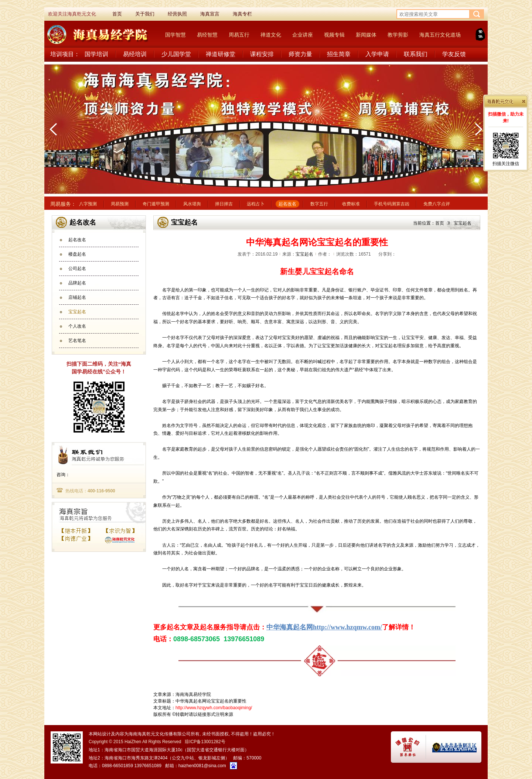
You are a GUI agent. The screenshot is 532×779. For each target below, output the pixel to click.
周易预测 (120, 204)
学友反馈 (454, 54)
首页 (440, 223)
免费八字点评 (437, 204)
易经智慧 (207, 35)
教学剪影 (398, 35)
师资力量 (300, 54)
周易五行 (239, 35)
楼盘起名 (77, 254)
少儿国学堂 (176, 54)
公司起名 (77, 269)
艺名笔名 (77, 341)
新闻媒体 (366, 35)
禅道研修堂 (221, 54)
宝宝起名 (77, 312)
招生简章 (339, 54)
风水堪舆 (192, 204)
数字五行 (319, 204)
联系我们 (416, 54)
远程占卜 (256, 204)
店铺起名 (77, 297)
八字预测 (88, 204)
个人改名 (77, 326)
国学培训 (96, 54)
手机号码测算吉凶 (392, 204)
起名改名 (287, 204)
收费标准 (351, 204)
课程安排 (262, 54)
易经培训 (135, 54)
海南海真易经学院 (193, 694)
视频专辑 (334, 35)
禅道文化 (271, 35)
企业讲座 (303, 35)
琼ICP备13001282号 (205, 742)
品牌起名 (77, 283)
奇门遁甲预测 (156, 204)
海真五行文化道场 (440, 35)
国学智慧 (175, 35)
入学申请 (377, 54)
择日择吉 (224, 204)
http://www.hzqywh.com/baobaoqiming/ (214, 708)
